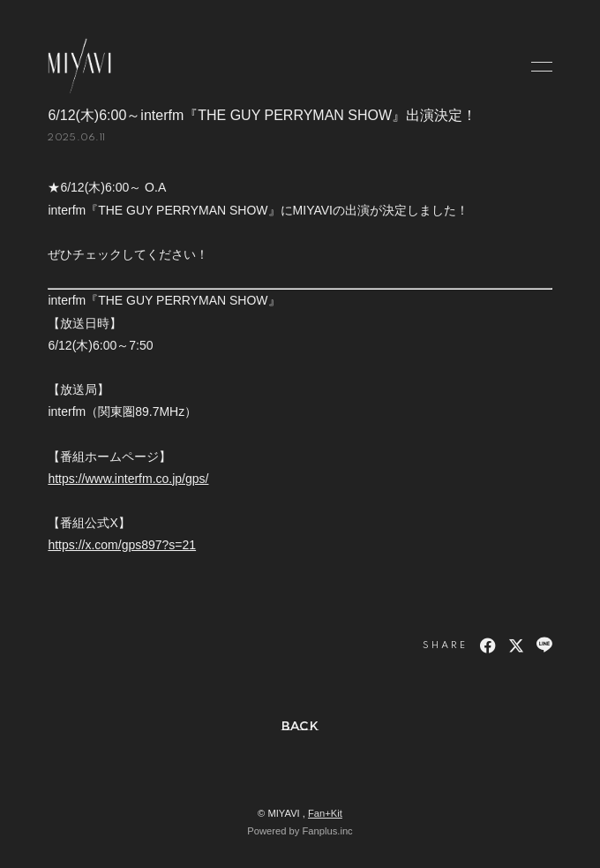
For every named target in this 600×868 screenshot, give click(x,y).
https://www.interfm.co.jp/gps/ (128, 479)
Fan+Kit (325, 813)
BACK (300, 726)
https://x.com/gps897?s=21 (122, 545)
